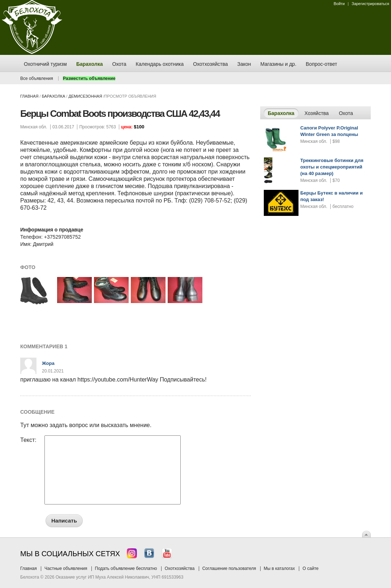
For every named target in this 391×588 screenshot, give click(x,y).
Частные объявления (66, 568)
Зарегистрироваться (370, 4)
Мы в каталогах (279, 568)
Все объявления (37, 78)
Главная (29, 96)
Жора (48, 363)
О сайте (310, 568)
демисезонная (85, 96)
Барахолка (54, 96)
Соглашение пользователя (229, 568)
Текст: (28, 440)
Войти (339, 4)
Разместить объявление (89, 78)
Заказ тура (5, 110)
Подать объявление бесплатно (126, 568)
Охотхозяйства (180, 568)
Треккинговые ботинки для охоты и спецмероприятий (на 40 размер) (332, 167)
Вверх (366, 534)
